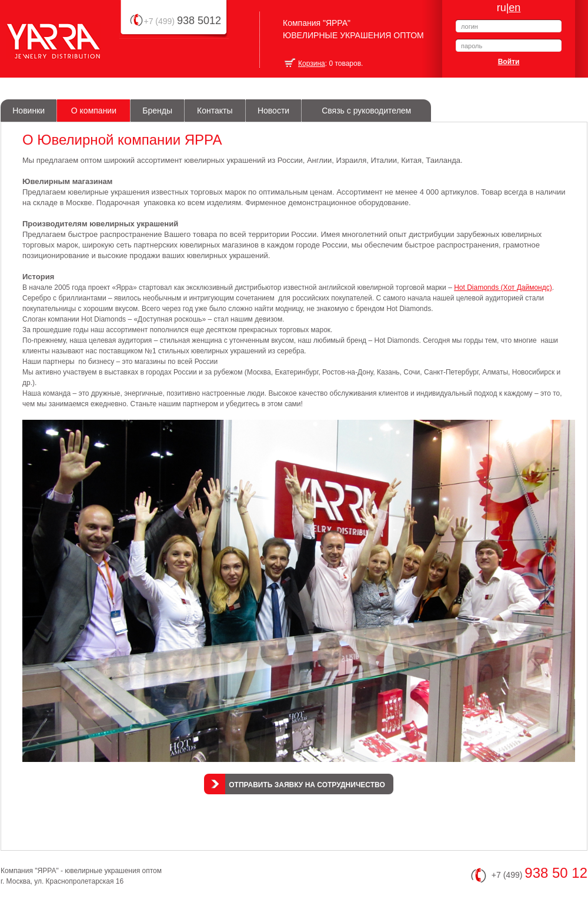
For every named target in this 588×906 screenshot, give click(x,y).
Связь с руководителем (366, 111)
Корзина (312, 63)
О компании (94, 111)
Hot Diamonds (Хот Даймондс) (503, 287)
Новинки (29, 111)
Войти (509, 62)
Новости (273, 111)
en (514, 8)
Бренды (157, 111)
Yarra (23, 58)
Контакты (215, 111)
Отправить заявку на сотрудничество (307, 785)
